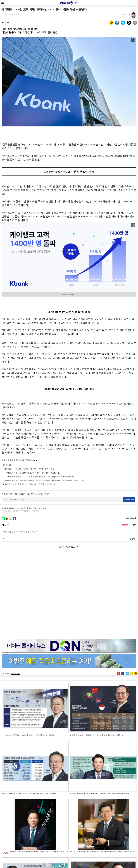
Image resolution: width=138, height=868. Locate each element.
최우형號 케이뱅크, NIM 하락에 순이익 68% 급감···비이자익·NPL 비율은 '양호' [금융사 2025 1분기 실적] (44, 480)
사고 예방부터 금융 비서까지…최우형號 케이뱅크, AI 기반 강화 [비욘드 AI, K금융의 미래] (39, 477)
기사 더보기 (16, 590)
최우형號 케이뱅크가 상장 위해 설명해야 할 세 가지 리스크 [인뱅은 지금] (33, 473)
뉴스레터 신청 (129, 500)
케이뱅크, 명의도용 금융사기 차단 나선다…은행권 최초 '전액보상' (30, 484)
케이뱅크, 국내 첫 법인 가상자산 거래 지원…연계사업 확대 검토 (29, 469)
